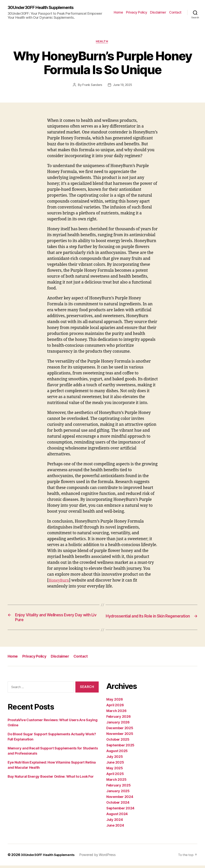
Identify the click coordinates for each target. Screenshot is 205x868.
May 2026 (115, 702)
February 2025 (119, 788)
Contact (175, 13)
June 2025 (115, 765)
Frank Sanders (92, 86)
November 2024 (120, 799)
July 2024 (115, 822)
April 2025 (115, 776)
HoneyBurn (60, 581)
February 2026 (119, 719)
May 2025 (115, 771)
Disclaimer (158, 13)
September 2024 (120, 811)
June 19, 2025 (123, 86)
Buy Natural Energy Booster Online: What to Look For (51, 779)
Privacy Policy (136, 13)
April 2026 (115, 708)
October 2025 (118, 742)
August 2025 (117, 753)
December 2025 (120, 730)
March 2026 (116, 713)
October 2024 (118, 805)
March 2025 (116, 782)
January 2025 (118, 793)
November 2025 (120, 736)
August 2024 (117, 816)
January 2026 (118, 725)
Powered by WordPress (101, 857)
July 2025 (115, 759)
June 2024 (115, 828)
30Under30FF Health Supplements (44, 8)
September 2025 (120, 748)
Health (102, 42)
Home (118, 13)
